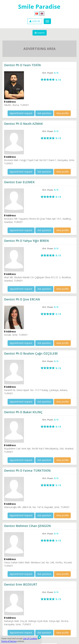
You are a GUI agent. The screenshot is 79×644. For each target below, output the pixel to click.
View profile (62, 113)
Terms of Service (9, 641)
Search (40, 33)
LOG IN (35, 21)
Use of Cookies (30, 638)
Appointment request (21, 113)
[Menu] (47, 21)
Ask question (44, 113)
